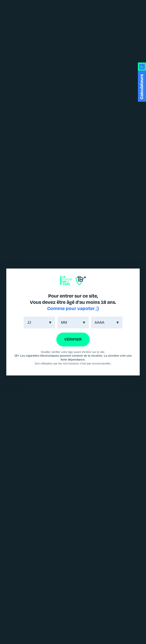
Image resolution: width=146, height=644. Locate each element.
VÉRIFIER (73, 339)
